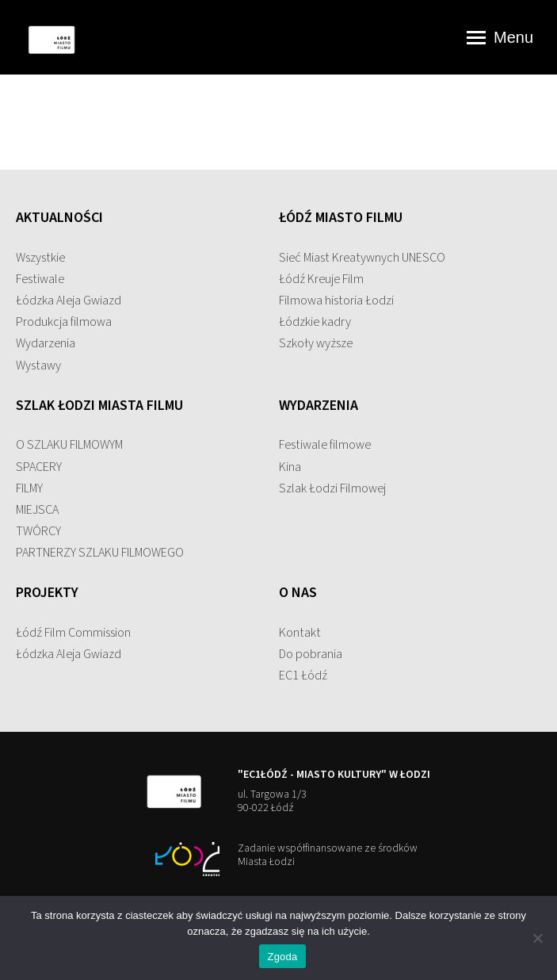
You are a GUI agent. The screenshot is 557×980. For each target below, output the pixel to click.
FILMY (29, 488)
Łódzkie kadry (315, 322)
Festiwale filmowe (325, 445)
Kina (290, 467)
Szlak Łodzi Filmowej (332, 488)
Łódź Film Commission (73, 633)
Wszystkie (40, 258)
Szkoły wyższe (316, 343)
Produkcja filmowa (64, 322)
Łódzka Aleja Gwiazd (69, 301)
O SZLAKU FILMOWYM (69, 445)
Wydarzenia (46, 343)
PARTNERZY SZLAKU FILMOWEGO (100, 553)
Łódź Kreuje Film (321, 279)
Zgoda (282, 957)
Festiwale (40, 279)
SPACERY (39, 467)
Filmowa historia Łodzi (336, 301)
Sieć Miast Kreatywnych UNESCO (362, 258)
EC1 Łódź (303, 676)
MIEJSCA (37, 510)
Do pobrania (311, 654)
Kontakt (300, 633)
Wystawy (38, 366)
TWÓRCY (38, 531)
